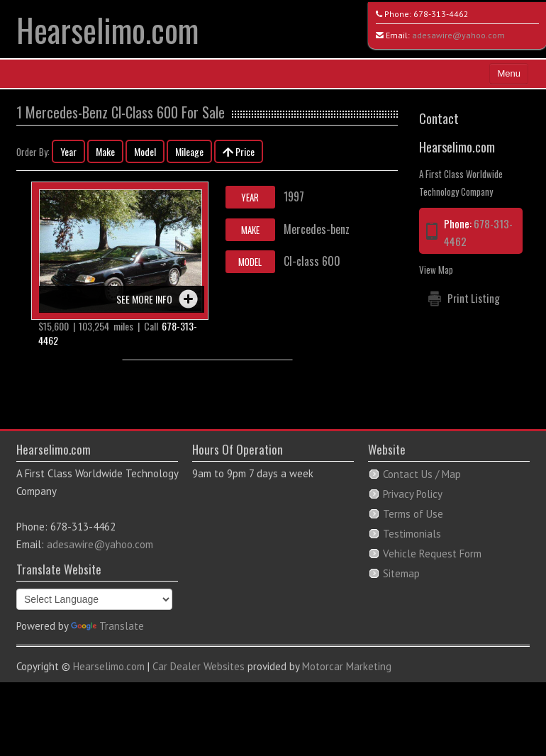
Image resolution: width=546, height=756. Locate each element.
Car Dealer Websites (199, 666)
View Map (436, 269)
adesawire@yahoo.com (458, 35)
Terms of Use (413, 514)
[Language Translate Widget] (94, 599)
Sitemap (401, 573)
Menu (509, 73)
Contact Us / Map (422, 474)
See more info (144, 299)
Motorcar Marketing (347, 666)
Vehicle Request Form (432, 554)
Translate (107, 626)
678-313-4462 (441, 14)
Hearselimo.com (107, 29)
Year (68, 151)
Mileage (189, 151)
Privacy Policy (413, 494)
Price (239, 151)
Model (145, 151)
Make (105, 151)
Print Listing (474, 298)
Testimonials (412, 534)
